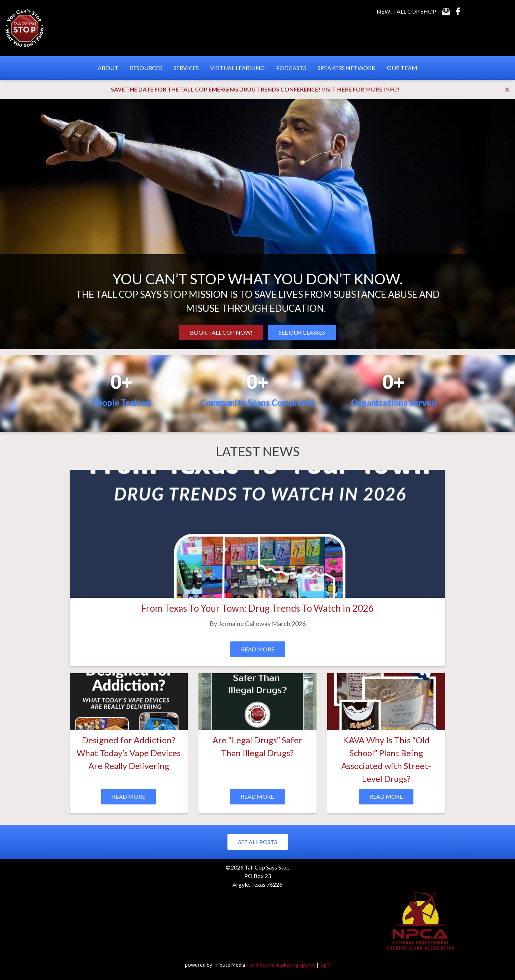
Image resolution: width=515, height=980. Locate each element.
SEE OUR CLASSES (302, 332)
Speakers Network (347, 68)
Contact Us (446, 11)
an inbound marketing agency (282, 965)
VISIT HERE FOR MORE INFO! (360, 89)
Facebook (458, 11)
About (108, 68)
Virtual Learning (237, 68)
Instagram (500, 11)
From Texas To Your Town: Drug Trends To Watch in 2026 (257, 608)
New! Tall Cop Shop (406, 11)
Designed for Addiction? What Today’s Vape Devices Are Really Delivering (129, 753)
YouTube (472, 11)
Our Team (402, 68)
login (325, 965)
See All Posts (258, 842)
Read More (258, 649)
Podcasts (291, 68)
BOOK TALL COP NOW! (221, 332)
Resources (146, 68)
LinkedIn (486, 11)
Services (186, 68)
